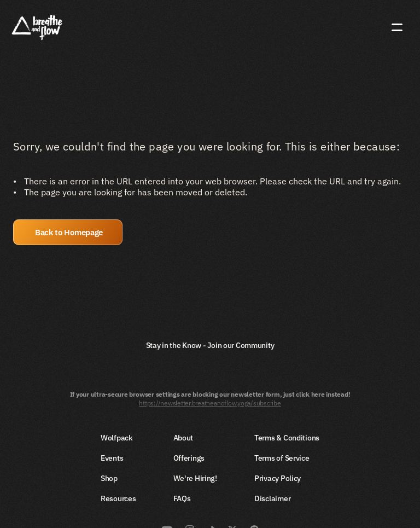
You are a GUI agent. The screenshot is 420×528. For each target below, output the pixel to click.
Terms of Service (282, 458)
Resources (118, 498)
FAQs (182, 498)
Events (112, 458)
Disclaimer (272, 498)
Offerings (189, 458)
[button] (68, 232)
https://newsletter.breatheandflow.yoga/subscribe (210, 403)
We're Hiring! (195, 478)
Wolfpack (117, 438)
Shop (109, 478)
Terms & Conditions (287, 438)
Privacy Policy (278, 478)
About (183, 438)
